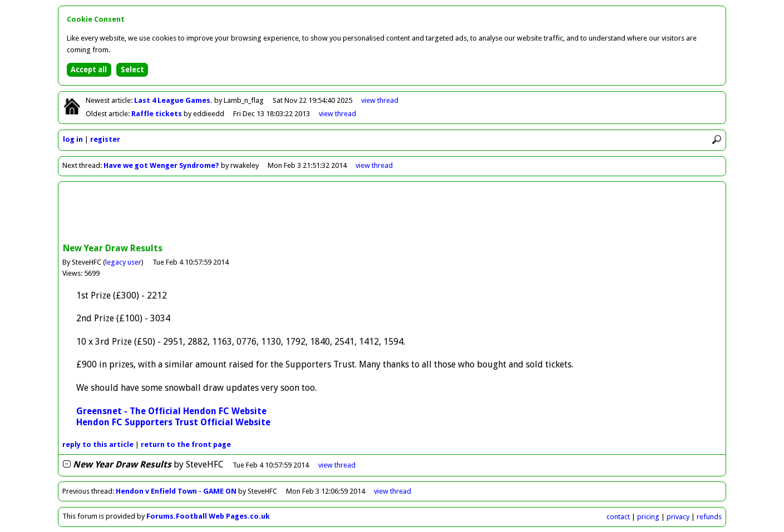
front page (186, 444)
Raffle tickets (157, 114)
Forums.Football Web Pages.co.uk (208, 516)
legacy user (123, 262)
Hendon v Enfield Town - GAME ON (176, 491)
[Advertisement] (392, 213)
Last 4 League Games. (174, 100)
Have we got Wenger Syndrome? (161, 165)
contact (618, 517)
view (380, 100)
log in (73, 139)
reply (98, 444)
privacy (678, 517)
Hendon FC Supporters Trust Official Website (173, 422)
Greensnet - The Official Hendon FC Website (171, 411)
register (105, 139)
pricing (648, 517)
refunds (709, 517)
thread (337, 465)
